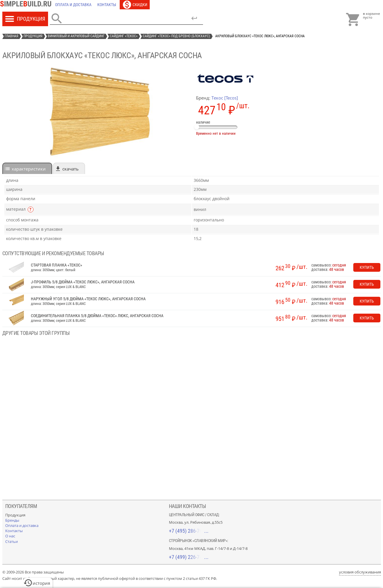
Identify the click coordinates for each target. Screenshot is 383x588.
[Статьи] (12, 541)
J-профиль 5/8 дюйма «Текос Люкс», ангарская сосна (83, 282)
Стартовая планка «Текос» (57, 265)
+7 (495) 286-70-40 (189, 531)
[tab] (27, 168)
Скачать (70, 169)
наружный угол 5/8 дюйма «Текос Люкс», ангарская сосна (88, 299)
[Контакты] (107, 5)
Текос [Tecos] (225, 98)
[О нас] (10, 536)
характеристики (29, 169)
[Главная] (27, 5)
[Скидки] (135, 5)
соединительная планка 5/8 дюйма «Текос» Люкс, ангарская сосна (97, 316)
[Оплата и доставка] (73, 5)
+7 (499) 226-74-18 (189, 557)
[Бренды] (12, 520)
